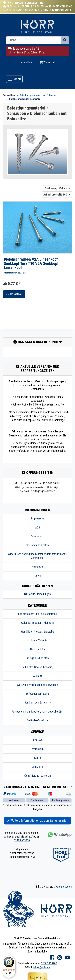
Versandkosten (64, 887)
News (37, 576)
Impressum (37, 518)
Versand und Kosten (38, 545)
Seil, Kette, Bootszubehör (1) (37, 667)
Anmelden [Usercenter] (26, 62)
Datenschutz (37, 536)
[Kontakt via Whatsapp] (59, 834)
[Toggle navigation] (14, 79)
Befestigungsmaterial (37, 694)
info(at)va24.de (41, 967)
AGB (38, 527)
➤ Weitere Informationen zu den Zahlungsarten (38, 821)
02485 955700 (22, 840)
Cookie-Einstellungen (37, 594)
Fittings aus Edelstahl (38, 658)
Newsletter (38, 567)
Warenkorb (38, 749)
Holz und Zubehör (38, 640)
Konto (37, 758)
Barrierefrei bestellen (37, 776)
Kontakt (37, 740)
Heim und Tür (38, 649)
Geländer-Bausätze (37, 720)
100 (55, 195)
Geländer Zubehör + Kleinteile (38, 623)
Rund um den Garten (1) (37, 702)
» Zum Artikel (14, 294)
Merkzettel (37, 767)
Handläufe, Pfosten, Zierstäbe (37, 632)
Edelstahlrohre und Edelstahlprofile (37, 614)
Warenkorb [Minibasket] (47, 62)
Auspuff (37, 676)
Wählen (56, 188)
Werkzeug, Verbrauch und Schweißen (37, 685)
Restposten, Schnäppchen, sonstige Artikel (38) (37, 712)
